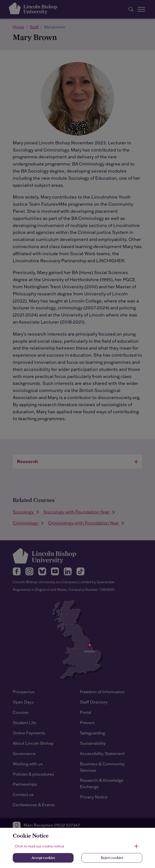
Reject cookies (112, 858)
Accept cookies (43, 858)
